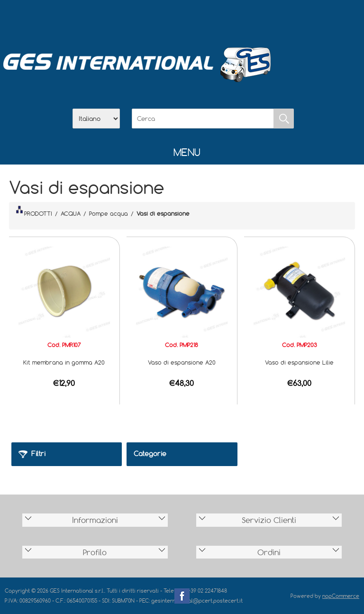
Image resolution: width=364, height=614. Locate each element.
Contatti (207, 19)
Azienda (157, 19)
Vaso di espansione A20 (182, 362)
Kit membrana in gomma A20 (64, 362)
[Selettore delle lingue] (96, 119)
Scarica (182, 19)
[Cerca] (203, 119)
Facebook (182, 596)
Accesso (231, 19)
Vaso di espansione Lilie (299, 362)
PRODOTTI (34, 211)
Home (133, 19)
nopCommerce (341, 596)
